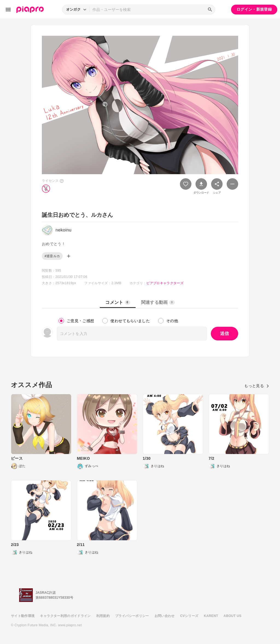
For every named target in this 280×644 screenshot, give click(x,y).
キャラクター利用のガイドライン (65, 616)
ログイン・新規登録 (254, 9)
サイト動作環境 (23, 616)
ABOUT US (233, 616)
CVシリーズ (189, 616)
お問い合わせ (165, 616)
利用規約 (103, 616)
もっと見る (257, 386)
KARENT (211, 616)
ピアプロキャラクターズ (165, 283)
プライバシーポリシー (132, 616)
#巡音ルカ (52, 256)
